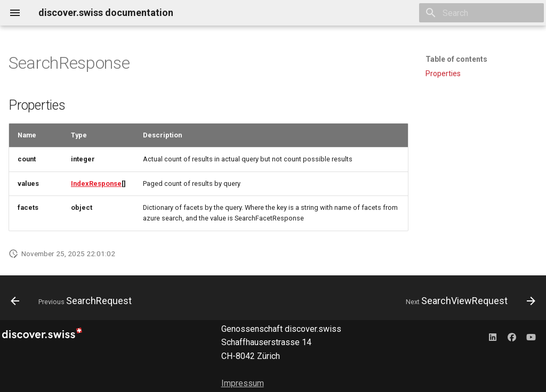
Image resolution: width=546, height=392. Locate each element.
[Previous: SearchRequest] (74, 301)
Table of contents (456, 59)
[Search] (481, 13)
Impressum (243, 383)
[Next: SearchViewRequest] (468, 301)
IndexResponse (96, 183)
